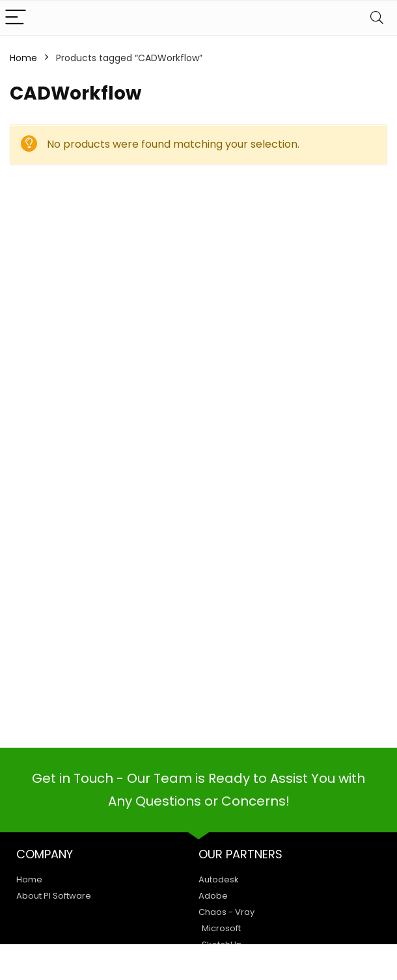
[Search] (377, 18)
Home (23, 58)
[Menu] (16, 18)
